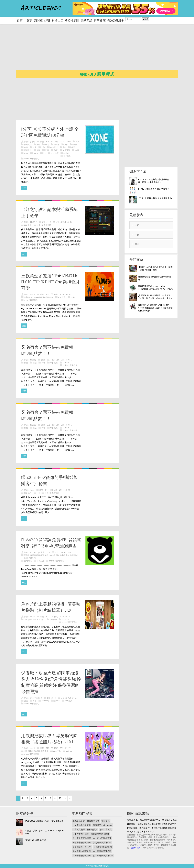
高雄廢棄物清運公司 (82, 855)
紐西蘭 (57, 144)
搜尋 (145, 19)
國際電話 (28, 150)
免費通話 (66, 150)
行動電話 (28, 144)
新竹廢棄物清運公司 (102, 842)
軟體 (26, 363)
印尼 (56, 150)
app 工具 (62, 297)
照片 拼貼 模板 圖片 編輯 (34, 619)
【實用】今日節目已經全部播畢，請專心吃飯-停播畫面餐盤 (155, 269)
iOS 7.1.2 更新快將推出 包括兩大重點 (155, 198)
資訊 (26, 701)
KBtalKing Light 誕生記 (35, 840)
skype (36, 153)
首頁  (21, 20)
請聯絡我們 (136, 848)
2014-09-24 (65, 617)
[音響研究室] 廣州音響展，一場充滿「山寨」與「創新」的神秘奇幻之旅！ (155, 297)
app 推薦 (55, 153)
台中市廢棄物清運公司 (103, 855)
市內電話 (54, 147)
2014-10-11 (66, 360)
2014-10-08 (64, 490)
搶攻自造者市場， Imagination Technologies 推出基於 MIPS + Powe (155, 287)
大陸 (64, 147)
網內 (47, 144)
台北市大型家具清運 (102, 838)
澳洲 (75, 144)
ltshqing (33, 360)
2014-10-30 (67, 222)
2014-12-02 (65, 142)
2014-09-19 (72, 698)
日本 (35, 147)
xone (26, 153)
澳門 (66, 144)
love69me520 (36, 698)
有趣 (35, 701)
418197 (33, 222)
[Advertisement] (103, 49)
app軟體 (67, 156)
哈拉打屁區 (72, 20)
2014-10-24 (65, 294)
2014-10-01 (66, 552)
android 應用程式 (31, 159)
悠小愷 (33, 142)
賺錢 (35, 363)
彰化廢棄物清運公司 (82, 851)
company (45, 701)
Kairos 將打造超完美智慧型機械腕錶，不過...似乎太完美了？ (154, 181)
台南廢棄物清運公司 (103, 847)
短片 (30, 20)
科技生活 (57, 20)
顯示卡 (57, 701)
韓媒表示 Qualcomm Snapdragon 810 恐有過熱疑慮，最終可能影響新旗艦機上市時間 (155, 308)
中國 (77, 150)
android (67, 153)
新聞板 (39, 20)
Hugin (32, 490)
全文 (24, 188)
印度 (47, 150)
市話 (43, 147)
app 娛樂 (28, 225)
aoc (38, 493)
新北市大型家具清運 (82, 838)
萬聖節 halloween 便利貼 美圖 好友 (39, 297)
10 (60, 798)
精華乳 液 (100, 20)
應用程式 (28, 561)
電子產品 (86, 20)
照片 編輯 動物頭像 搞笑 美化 (36, 751)
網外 (38, 144)
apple (47, 20)
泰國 (26, 147)
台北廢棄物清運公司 (102, 851)
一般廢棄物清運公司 (82, 842)
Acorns (33, 552)
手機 (43, 363)
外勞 (73, 147)
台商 (38, 150)
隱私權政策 (104, 866)
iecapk (32, 294)
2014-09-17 (65, 748)
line (45, 153)
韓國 (77, 142)
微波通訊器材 (116, 20)
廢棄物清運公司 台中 (82, 847)
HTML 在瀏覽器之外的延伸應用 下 (154, 189)
